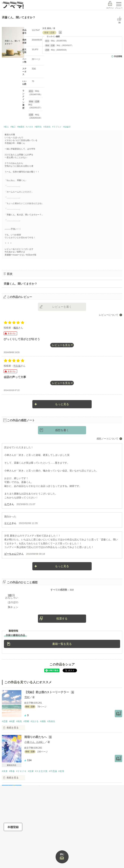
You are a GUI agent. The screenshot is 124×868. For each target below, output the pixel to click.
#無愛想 (21, 127)
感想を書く (62, 430)
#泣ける (35, 721)
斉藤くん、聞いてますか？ (20, 284)
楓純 (16, 328)
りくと (8, 523)
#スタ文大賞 (41, 771)
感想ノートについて (107, 439)
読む (62, 854)
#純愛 (12, 721)
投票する (62, 619)
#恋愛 (5, 721)
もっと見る (62, 404)
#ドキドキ (21, 771)
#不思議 (53, 771)
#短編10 (67, 127)
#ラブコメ (57, 127)
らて (7, 504)
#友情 (61, 771)
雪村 (27, 697)
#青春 (12, 771)
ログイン (110, 8)
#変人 (6, 127)
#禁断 (26, 721)
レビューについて (109, 315)
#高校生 (47, 127)
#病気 (19, 721)
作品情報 (118, 56)
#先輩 (31, 771)
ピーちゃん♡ (12, 554)
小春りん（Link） (35, 742)
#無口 (13, 127)
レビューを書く (62, 307)
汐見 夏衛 (47, 28)
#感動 (43, 721)
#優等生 (38, 127)
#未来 (5, 771)
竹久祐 (17, 366)
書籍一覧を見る (62, 644)
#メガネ (29, 127)
